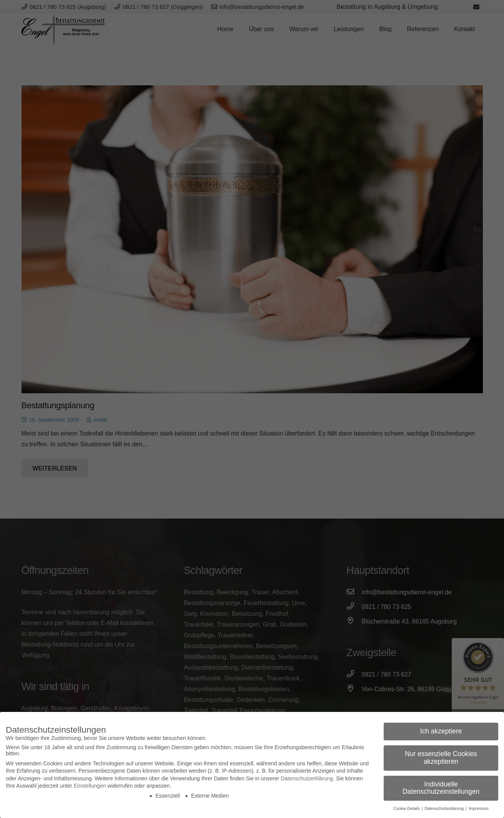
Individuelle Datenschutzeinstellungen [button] (441, 788)
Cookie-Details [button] (407, 808)
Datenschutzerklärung (307, 778)
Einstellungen (90, 786)
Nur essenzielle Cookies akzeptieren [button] (441, 758)
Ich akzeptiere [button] (441, 731)
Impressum (479, 808)
